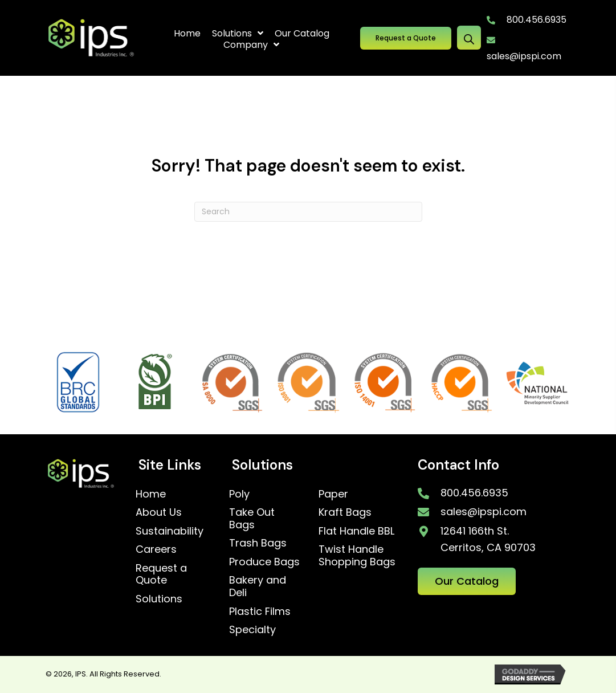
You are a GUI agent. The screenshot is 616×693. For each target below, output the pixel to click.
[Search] (308, 212)
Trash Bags (258, 543)
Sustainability (170, 531)
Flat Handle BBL (356, 531)
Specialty (252, 629)
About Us (159, 512)
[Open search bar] (469, 38)
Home (151, 494)
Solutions (159, 599)
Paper (333, 494)
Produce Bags (264, 562)
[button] (406, 38)
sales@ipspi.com (524, 56)
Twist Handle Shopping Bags (357, 555)
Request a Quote (161, 574)
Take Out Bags (252, 518)
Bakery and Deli (258, 586)
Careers (156, 549)
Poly (239, 494)
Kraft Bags (345, 512)
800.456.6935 (537, 20)
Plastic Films (260, 611)
